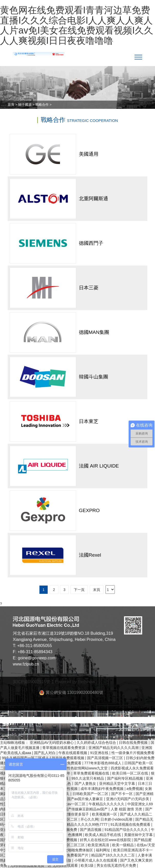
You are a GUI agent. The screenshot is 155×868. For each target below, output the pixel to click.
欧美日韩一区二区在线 (131, 773)
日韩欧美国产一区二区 (91, 794)
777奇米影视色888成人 (103, 763)
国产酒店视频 (91, 830)
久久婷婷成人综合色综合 (97, 743)
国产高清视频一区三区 (106, 758)
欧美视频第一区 (105, 814)
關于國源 (25, 105)
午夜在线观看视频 (73, 753)
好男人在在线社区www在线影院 (106, 840)
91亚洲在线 (100, 753)
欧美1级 (88, 865)
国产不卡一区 (122, 794)
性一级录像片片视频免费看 (133, 753)
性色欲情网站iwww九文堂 (88, 768)
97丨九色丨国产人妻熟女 (77, 784)
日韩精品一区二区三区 (67, 845)
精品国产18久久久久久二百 (113, 855)
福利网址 (104, 850)
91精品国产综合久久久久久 (127, 830)
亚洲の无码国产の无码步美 (128, 799)
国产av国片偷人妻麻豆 (86, 799)
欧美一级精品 (123, 845)
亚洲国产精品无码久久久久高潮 (114, 748)
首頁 (11, 105)
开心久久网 (89, 819)
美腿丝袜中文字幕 (139, 835)
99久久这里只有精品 (88, 778)
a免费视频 (135, 789)
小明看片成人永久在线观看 (96, 860)
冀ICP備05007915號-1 (33, 682)
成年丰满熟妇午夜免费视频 (102, 789)
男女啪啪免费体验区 (77, 850)
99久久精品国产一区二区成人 (26, 758)
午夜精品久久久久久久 (107, 804)
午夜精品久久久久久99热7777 (84, 824)
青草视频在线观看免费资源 (64, 748)
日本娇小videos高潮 (117, 819)
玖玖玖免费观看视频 (69, 758)
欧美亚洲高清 (99, 845)
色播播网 (76, 835)
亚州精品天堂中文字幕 (118, 784)
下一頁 (79, 590)
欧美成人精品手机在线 (104, 835)
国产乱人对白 (45, 753)
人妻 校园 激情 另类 (127, 809)
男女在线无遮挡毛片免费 (117, 865)
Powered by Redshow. (75, 682)
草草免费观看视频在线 (92, 773)
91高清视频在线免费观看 (131, 824)
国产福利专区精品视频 (126, 778)
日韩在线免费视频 (134, 743)
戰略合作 (42, 105)
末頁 (97, 590)
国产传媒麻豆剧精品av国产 (86, 809)
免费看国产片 (78, 855)
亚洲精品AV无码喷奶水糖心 (52, 743)
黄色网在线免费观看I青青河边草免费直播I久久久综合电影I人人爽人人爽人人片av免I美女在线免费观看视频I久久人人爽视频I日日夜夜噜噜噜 (77, 25)
